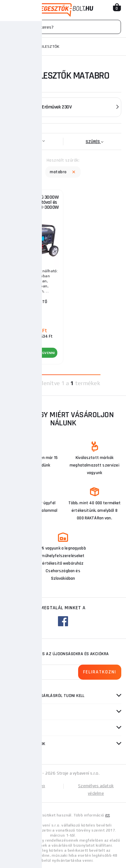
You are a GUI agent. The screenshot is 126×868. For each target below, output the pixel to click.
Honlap (12, 47)
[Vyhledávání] (63, 27)
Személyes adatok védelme (96, 790)
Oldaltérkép (34, 786)
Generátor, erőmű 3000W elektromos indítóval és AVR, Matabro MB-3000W (34, 202)
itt (107, 815)
